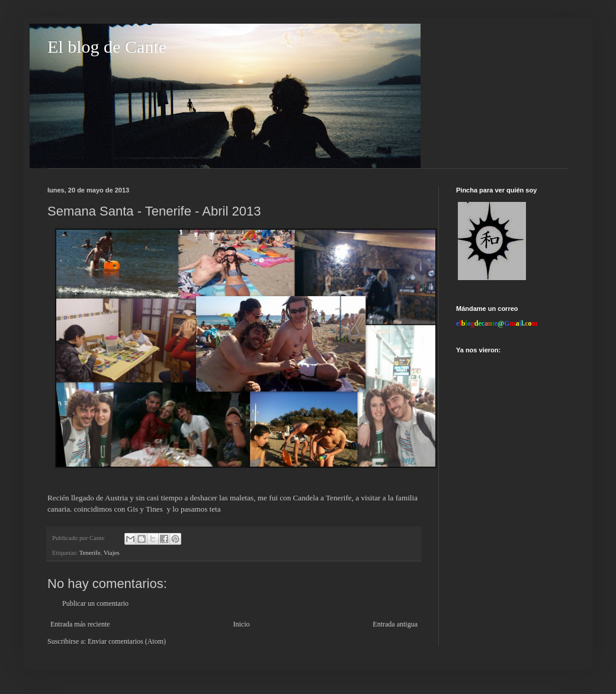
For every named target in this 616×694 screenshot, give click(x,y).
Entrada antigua (395, 624)
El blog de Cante (107, 46)
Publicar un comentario (95, 603)
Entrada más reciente (80, 624)
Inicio (241, 624)
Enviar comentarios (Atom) (127, 641)
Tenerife (90, 552)
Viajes (112, 552)
